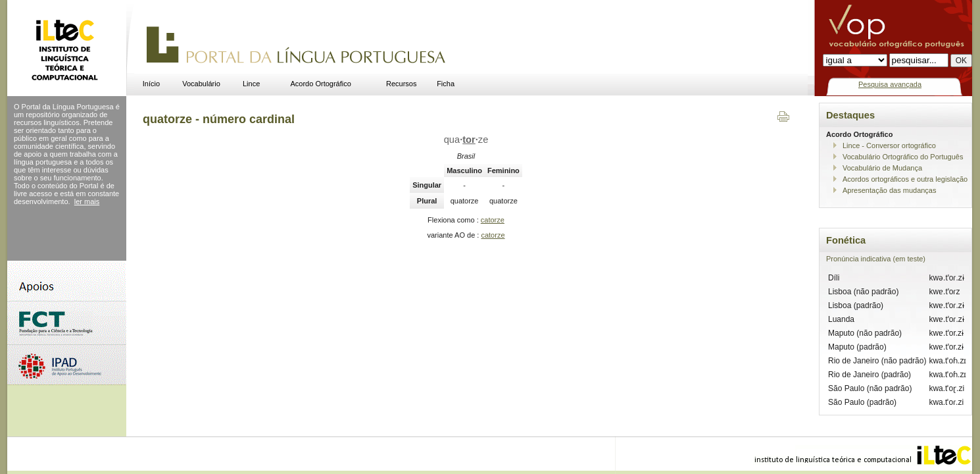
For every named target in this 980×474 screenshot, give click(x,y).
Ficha (446, 84)
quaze (466, 140)
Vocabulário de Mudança (882, 168)
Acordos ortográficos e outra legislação (905, 179)
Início (151, 84)
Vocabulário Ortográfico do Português (903, 157)
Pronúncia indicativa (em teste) (876, 259)
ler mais (87, 201)
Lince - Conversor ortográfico (889, 145)
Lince (251, 84)
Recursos (401, 84)
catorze (493, 220)
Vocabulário (201, 84)
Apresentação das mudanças (889, 190)
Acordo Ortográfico (321, 84)
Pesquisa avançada (890, 84)
